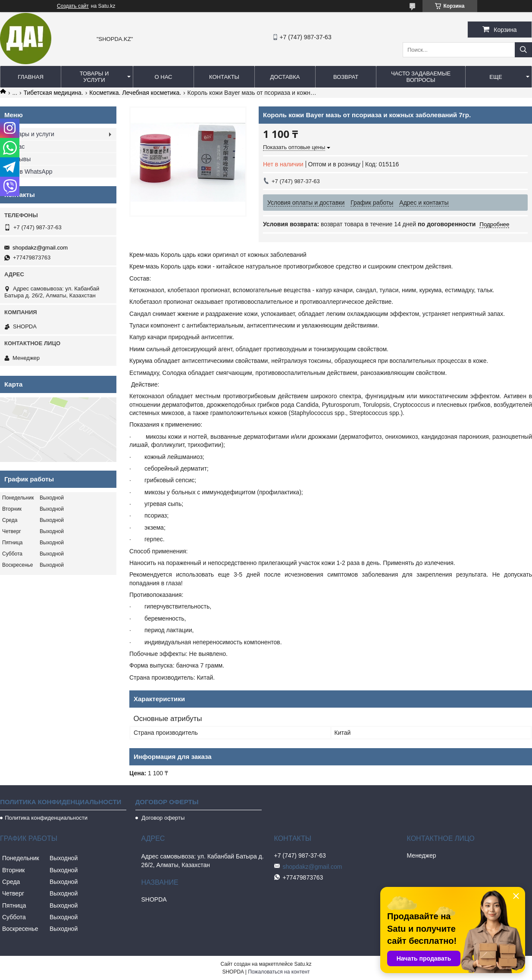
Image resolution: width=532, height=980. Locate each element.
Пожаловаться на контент (279, 972)
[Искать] (523, 50)
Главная (31, 77)
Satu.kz (303, 964)
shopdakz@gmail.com (40, 248)
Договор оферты (163, 818)
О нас (164, 77)
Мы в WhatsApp (31, 172)
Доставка (285, 77)
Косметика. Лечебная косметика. (135, 93)
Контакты (224, 77)
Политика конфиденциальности (46, 818)
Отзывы (20, 159)
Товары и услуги (94, 77)
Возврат (346, 77)
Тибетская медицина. (53, 93)
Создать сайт (73, 6)
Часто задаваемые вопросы (421, 77)
